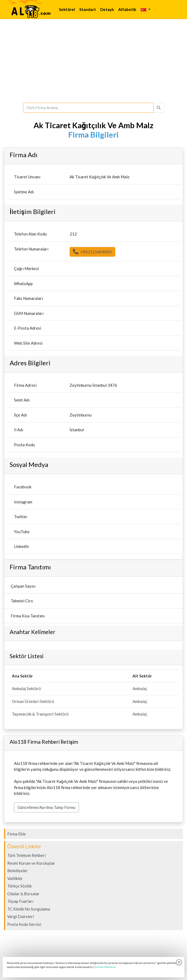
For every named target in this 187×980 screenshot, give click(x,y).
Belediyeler (17, 871)
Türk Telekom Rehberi (26, 855)
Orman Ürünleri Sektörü (33, 701)
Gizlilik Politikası (105, 967)
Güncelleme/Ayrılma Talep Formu (46, 807)
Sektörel (67, 9)
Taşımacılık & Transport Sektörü (40, 714)
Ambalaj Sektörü (26, 688)
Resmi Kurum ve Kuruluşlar (31, 863)
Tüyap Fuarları (20, 901)
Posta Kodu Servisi (24, 924)
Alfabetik (127, 9)
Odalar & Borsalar (23, 894)
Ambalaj (140, 688)
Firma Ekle (17, 834)
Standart (88, 9)
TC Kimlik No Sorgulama (29, 909)
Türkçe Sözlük (19, 886)
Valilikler (15, 878)
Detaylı (107, 9)
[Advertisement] (93, 61)
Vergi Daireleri (21, 916)
